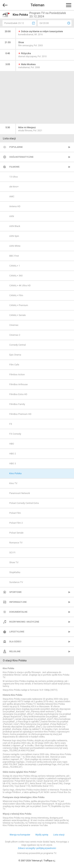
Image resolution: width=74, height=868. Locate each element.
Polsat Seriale (16, 533)
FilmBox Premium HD (20, 414)
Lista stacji (59, 835)
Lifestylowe (17, 632)
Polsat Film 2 (16, 523)
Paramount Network (20, 493)
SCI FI (12, 553)
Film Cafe (14, 365)
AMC (12, 196)
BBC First (14, 256)
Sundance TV (16, 582)
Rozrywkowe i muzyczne (24, 622)
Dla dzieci (15, 642)
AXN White (15, 246)
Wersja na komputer (20, 835)
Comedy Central (18, 345)
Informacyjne (18, 602)
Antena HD (15, 206)
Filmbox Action (17, 374)
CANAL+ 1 (15, 266)
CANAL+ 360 (16, 276)
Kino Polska (15, 473)
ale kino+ (14, 187)
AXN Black (15, 226)
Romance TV (16, 543)
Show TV (14, 562)
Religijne (15, 651)
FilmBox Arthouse (18, 384)
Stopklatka (15, 572)
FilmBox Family (17, 404)
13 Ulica (13, 177)
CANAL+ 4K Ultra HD (20, 285)
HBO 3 (13, 463)
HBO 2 (13, 454)
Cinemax (14, 325)
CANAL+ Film (16, 295)
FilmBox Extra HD (18, 394)
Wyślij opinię (42, 835)
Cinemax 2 (15, 335)
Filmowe (14, 167)
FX (11, 424)
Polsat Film (15, 513)
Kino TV (13, 483)
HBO (12, 444)
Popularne (16, 147)
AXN (12, 216)
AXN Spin (14, 236)
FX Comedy (15, 434)
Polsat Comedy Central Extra (24, 503)
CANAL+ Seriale (18, 315)
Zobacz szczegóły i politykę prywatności (37, 848)
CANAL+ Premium (19, 305)
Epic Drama (15, 355)
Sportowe (15, 592)
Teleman (37, 5)
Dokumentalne (18, 612)
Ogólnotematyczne (21, 157)
